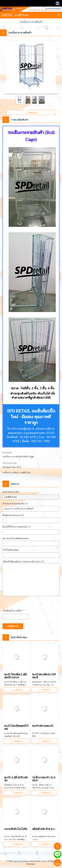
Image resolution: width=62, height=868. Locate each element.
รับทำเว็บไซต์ (19, 861)
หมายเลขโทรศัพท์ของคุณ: (16, 538)
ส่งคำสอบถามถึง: (11, 492)
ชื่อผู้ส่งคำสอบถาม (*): (13, 515)
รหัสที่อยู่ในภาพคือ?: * (13, 611)
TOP (57, 863)
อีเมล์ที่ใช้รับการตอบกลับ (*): (17, 527)
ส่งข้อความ (13, 626)
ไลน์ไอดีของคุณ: (11, 550)
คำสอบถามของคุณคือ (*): (15, 504)
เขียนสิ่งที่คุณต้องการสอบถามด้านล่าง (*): (23, 562)
